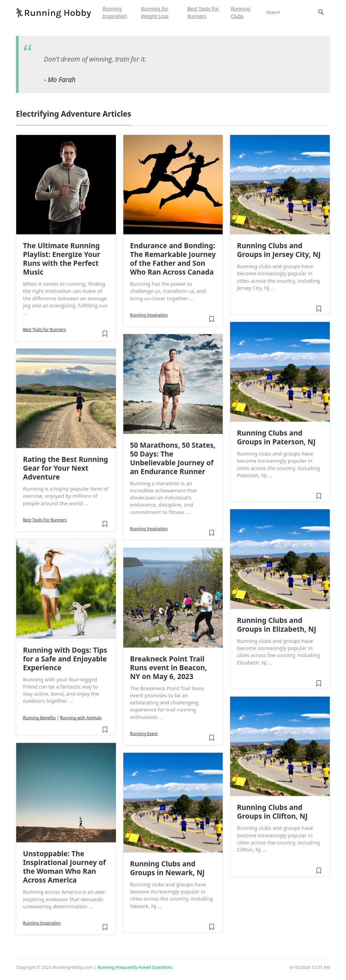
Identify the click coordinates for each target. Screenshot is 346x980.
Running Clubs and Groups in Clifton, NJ (272, 812)
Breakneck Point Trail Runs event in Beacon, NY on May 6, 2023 (169, 668)
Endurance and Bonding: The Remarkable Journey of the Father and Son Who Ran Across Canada (173, 259)
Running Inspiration (115, 12)
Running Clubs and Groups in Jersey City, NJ (279, 250)
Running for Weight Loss (155, 12)
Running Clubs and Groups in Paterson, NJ (276, 437)
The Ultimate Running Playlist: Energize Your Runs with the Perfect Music (61, 259)
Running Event (144, 734)
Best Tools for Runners (44, 330)
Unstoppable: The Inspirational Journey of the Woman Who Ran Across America (64, 867)
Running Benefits (39, 718)
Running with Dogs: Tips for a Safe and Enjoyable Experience (65, 659)
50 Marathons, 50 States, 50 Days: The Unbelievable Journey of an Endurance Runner (173, 458)
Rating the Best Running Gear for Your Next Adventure (66, 468)
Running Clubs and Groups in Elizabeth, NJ (277, 625)
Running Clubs (240, 12)
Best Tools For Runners (203, 12)
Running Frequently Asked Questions (135, 967)
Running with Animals (81, 718)
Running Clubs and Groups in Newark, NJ (167, 868)
